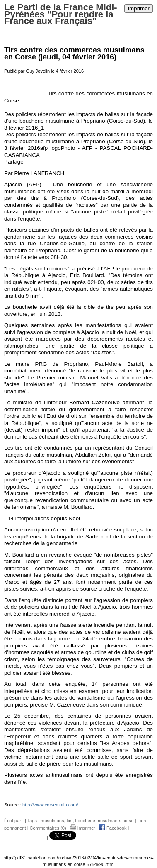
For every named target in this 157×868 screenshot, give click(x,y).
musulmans (52, 821)
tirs (70, 821)
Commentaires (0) (48, 828)
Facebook (113, 828)
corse (128, 821)
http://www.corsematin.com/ (50, 805)
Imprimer (139, 8)
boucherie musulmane (97, 821)
